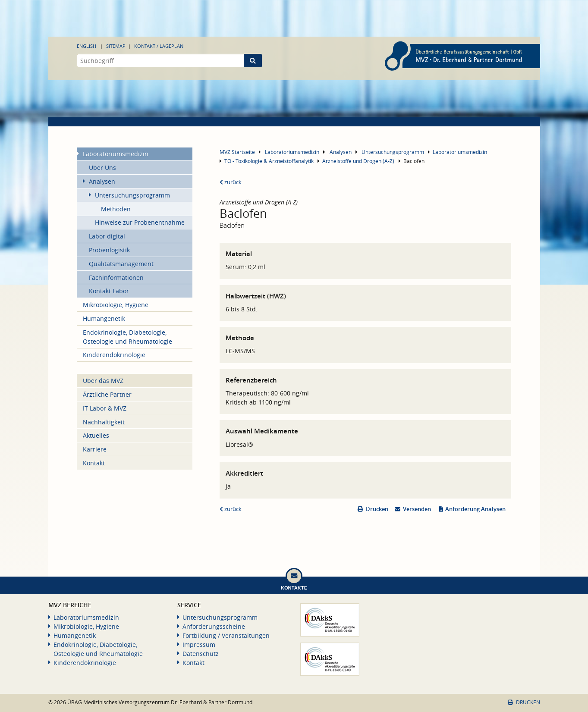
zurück (231, 182)
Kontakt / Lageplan (159, 46)
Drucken (377, 509)
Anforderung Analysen (475, 509)
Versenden (417, 509)
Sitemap (116, 46)
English (86, 46)
